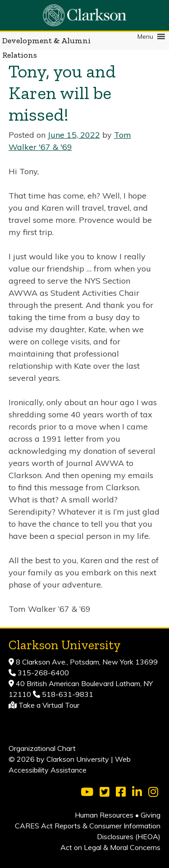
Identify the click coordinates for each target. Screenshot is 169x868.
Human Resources (104, 815)
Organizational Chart (42, 748)
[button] (145, 36)
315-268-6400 (42, 673)
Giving (151, 815)
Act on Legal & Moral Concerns (110, 847)
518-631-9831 (67, 694)
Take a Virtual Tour (49, 705)
